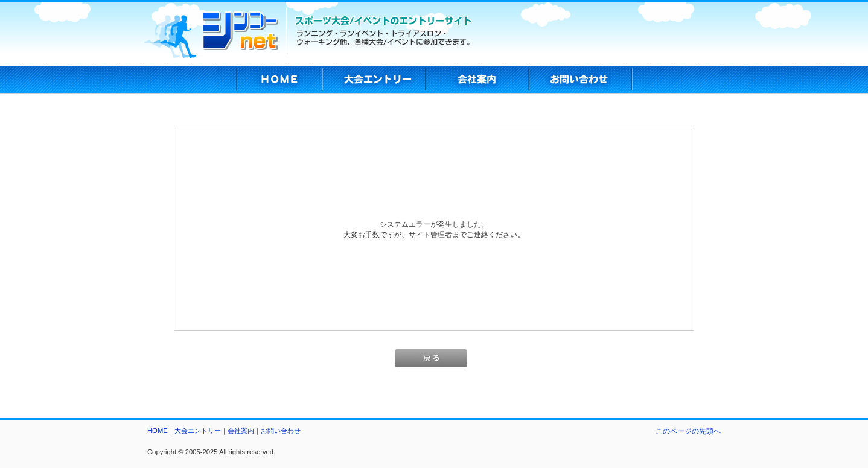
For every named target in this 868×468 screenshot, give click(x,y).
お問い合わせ (281, 431)
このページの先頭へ (688, 431)
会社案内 (241, 431)
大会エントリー (198, 431)
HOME (158, 431)
